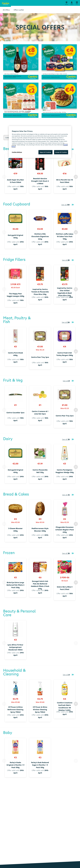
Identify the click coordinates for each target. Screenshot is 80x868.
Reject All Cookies (45, 152)
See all (65, 205)
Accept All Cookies (61, 152)
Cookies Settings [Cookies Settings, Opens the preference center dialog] (17, 152)
